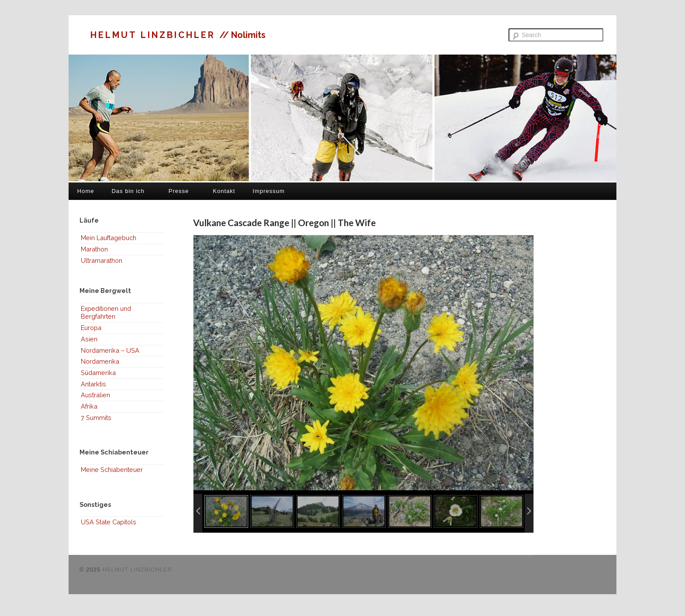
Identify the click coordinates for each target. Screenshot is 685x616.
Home (86, 191)
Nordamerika (100, 361)
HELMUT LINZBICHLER (155, 35)
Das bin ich (128, 191)
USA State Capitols (109, 522)
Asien (89, 339)
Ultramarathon (102, 260)
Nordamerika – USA (110, 350)
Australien (95, 395)
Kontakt (224, 191)
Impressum (268, 191)
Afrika (89, 406)
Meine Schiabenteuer (112, 470)
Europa (91, 328)
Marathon (94, 249)
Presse (179, 191)
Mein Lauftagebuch (109, 238)
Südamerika (98, 373)
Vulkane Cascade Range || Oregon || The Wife (284, 222)
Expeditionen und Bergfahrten (106, 313)
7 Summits (96, 418)
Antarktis (93, 384)
